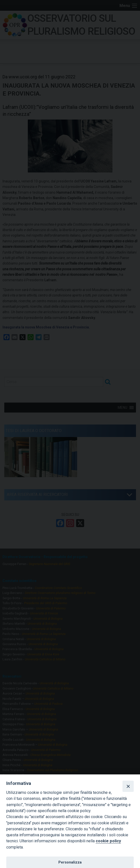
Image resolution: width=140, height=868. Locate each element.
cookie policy (108, 841)
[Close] (128, 786)
